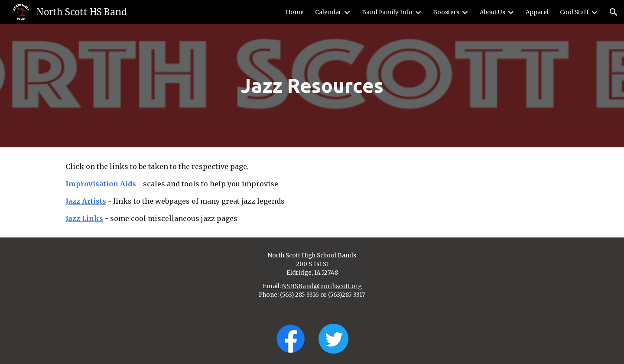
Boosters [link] (446, 12)
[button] (614, 12)
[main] (312, 86)
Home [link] (295, 12)
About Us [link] (492, 12)
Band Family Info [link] (387, 12)
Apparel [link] (537, 12)
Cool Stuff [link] (574, 12)
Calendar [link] (328, 12)
